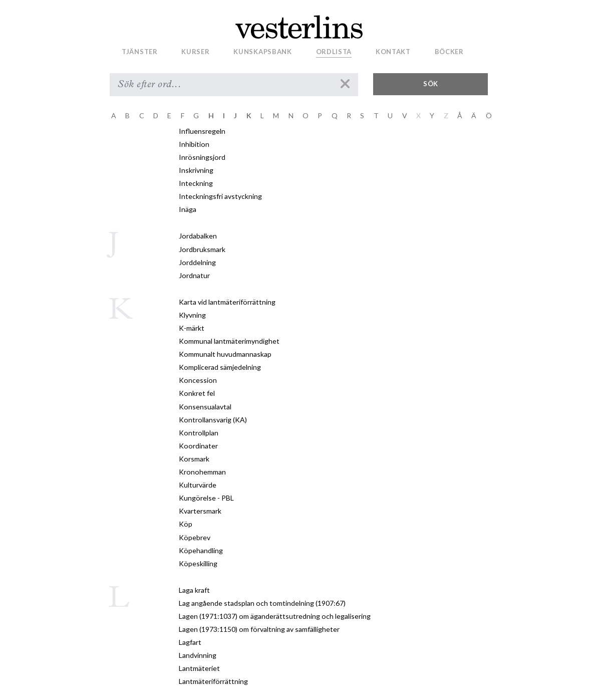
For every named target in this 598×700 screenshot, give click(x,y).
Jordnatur (194, 275)
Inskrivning (196, 170)
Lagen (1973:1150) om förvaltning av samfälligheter (259, 629)
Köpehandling (201, 550)
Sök (431, 84)
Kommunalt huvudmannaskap (225, 354)
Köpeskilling (198, 563)
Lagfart (190, 642)
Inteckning (196, 183)
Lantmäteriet (199, 668)
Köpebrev (195, 537)
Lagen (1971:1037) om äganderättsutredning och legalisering (275, 616)
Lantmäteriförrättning (213, 681)
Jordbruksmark (202, 249)
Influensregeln (202, 131)
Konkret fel (197, 393)
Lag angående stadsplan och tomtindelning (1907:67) (262, 603)
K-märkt (192, 328)
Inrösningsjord (202, 157)
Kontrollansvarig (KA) (213, 420)
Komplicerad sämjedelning (220, 367)
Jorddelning (197, 262)
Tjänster (140, 52)
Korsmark (194, 459)
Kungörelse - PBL (206, 498)
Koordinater (198, 446)
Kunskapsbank (262, 52)
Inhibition (194, 144)
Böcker (449, 52)
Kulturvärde (198, 485)
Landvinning (198, 655)
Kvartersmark (200, 511)
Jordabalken (198, 236)
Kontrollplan (199, 433)
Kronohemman (202, 472)
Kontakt (393, 52)
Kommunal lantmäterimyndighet (229, 341)
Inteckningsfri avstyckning (220, 196)
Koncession (198, 380)
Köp (186, 524)
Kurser (195, 52)
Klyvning (192, 315)
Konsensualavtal (205, 407)
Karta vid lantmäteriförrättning (227, 302)
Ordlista (334, 52)
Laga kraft (194, 590)
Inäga (188, 209)
